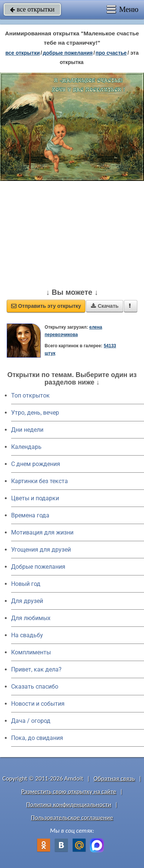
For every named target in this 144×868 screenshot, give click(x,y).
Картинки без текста (40, 481)
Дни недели (27, 430)
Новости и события (38, 704)
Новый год (26, 584)
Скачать (105, 306)
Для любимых (31, 618)
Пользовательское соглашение (72, 818)
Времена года (30, 515)
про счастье (111, 53)
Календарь (26, 447)
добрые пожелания (68, 53)
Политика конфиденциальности (69, 805)
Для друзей (27, 601)
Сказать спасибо (35, 687)
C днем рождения (36, 464)
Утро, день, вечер (35, 413)
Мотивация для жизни (42, 532)
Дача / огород (31, 721)
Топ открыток (30, 395)
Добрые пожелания (38, 567)
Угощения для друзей (41, 550)
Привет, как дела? (36, 669)
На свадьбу (27, 635)
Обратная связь (114, 778)
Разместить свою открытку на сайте (69, 792)
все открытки (32, 9)
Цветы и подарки (35, 498)
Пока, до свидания (37, 738)
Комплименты (31, 652)
